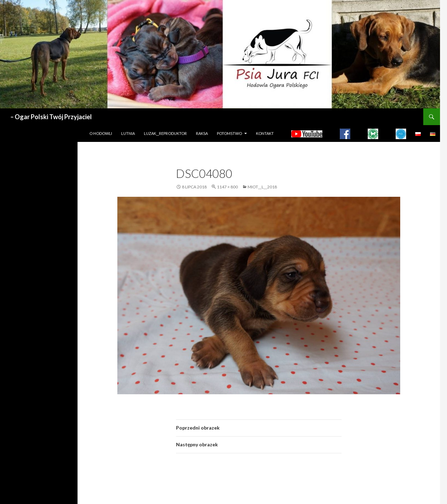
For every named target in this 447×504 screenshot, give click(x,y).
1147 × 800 (227, 187)
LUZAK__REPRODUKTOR (165, 133)
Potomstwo (229, 133)
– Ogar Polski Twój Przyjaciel (51, 117)
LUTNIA (128, 133)
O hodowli (101, 133)
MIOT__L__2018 (262, 187)
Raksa (202, 133)
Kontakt (265, 133)
